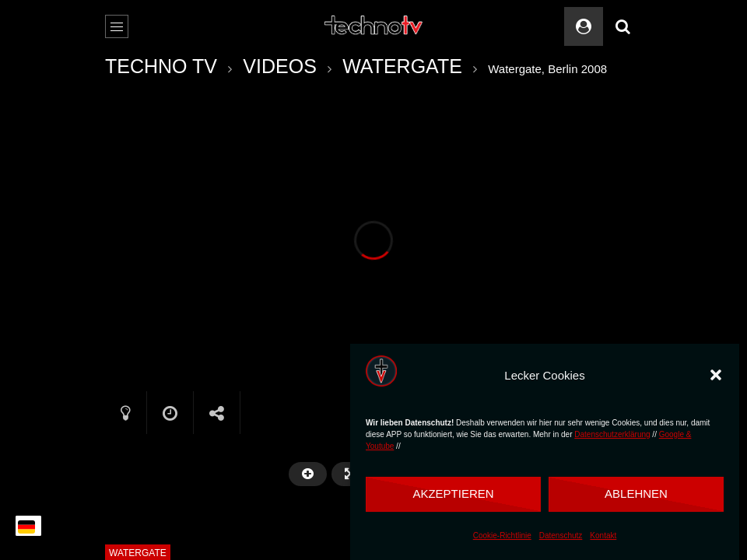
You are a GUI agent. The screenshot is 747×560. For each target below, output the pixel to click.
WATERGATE (402, 66)
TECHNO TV (161, 66)
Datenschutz (561, 535)
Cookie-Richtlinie (502, 535)
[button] (716, 375)
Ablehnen (636, 493)
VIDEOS (279, 66)
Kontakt (603, 535)
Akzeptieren (453, 493)
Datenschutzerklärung (612, 434)
